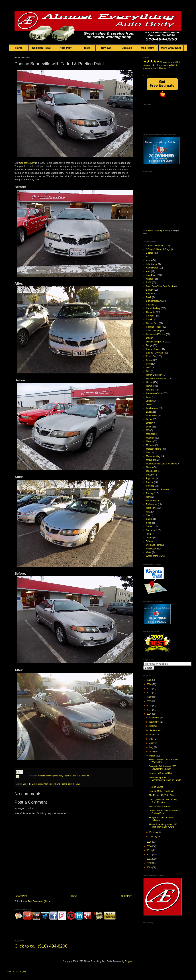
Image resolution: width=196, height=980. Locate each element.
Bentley (150, 290)
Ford (148, 364)
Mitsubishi (151, 460)
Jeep (148, 404)
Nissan (149, 467)
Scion (149, 523)
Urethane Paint (153, 545)
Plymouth (151, 478)
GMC (149, 367)
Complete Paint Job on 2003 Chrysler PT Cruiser (163, 768)
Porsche (150, 486)
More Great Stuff (171, 48)
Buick (149, 297)
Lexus (149, 419)
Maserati (150, 438)
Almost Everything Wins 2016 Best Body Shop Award (163, 826)
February (154, 832)
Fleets (86, 48)
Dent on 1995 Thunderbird (162, 791)
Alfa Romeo (152, 264)
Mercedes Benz (154, 449)
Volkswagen (152, 549)
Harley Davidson (154, 375)
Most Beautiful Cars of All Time (161, 464)
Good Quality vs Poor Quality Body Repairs (163, 801)
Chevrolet (151, 312)
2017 (150, 710)
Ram (148, 497)
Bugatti (149, 294)
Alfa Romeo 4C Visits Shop (162, 795)
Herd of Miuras (156, 787)
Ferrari (149, 360)
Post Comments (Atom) (39, 901)
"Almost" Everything (156, 246)
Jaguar (149, 401)
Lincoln (150, 423)
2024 (150, 684)
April (152, 752)
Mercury (150, 452)
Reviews (106, 48)
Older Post (126, 896)
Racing (149, 493)
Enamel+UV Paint (155, 353)
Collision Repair (42, 48)
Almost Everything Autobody (159, 231)
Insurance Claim (154, 393)
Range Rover (153, 501)
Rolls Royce (152, 508)
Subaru (150, 526)
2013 (150, 850)
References (152, 504)
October (154, 726)
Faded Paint (54, 784)
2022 (150, 693)
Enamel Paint (153, 349)
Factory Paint (42, 784)
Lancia (149, 412)
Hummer (150, 386)
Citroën (150, 319)
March (153, 756)
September (155, 730)
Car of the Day (27, 163)
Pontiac (76, 784)
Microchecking (153, 456)
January (154, 837)
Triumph (150, 541)
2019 (150, 701)
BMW (149, 282)
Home (19, 48)
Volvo (149, 552)
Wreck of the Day (154, 556)
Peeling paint (66, 784)
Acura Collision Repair (160, 807)
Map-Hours (148, 48)
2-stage (150, 253)
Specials (127, 48)
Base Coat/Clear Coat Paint (159, 286)
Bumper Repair (153, 301)
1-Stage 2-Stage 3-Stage (158, 249)
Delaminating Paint (155, 342)
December (155, 718)
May (152, 747)
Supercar (151, 530)
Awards (150, 279)
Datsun (150, 338)
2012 (150, 855)
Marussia (151, 434)
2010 (150, 863)
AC (148, 257)
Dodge (149, 345)
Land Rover (152, 416)
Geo (148, 371)
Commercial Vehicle (156, 334)
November (155, 722)
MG (148, 430)
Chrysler (150, 316)
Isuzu (149, 397)
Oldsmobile (152, 471)
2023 (150, 689)
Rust (148, 512)
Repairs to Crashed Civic (161, 773)
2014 (150, 846)
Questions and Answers (158, 489)
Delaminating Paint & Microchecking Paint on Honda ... (165, 780)
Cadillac (150, 305)
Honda (149, 382)
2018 (150, 706)
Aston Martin (152, 268)
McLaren (150, 445)
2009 (150, 867)
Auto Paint (66, 48)
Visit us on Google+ (17, 971)
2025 (150, 680)
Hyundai (150, 390)
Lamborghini (152, 408)
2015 (150, 842)
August (153, 735)
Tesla (149, 534)
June (152, 743)
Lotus (149, 427)
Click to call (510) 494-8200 (41, 946)
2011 (150, 859)
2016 (150, 714)
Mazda (149, 441)
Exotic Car (151, 356)
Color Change (153, 331)
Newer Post (21, 896)
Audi (148, 271)
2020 (150, 697)
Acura (149, 260)
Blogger (129, 961)
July (152, 739)
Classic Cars (152, 323)
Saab (149, 515)
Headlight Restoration (157, 379)
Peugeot (150, 475)
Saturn (149, 519)
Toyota (149, 537)
